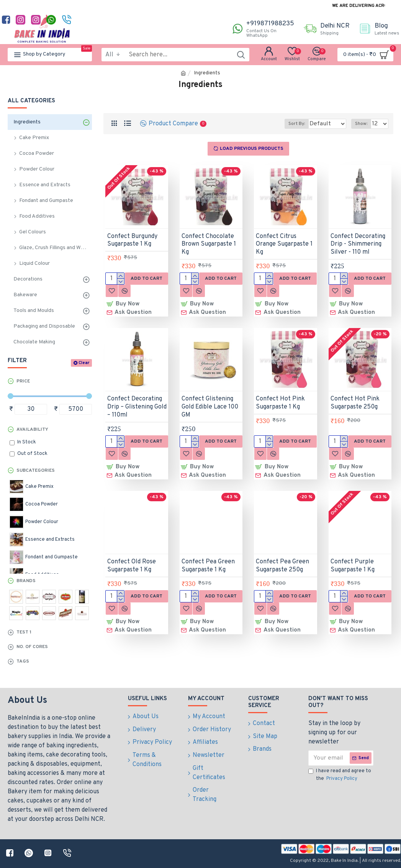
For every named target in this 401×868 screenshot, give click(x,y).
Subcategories (36, 471)
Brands (26, 581)
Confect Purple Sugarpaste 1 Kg (353, 560)
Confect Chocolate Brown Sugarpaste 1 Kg (209, 244)
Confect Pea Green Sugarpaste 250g (282, 560)
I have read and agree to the (340, 775)
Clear (84, 363)
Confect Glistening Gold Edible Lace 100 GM (210, 404)
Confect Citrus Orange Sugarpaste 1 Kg (284, 244)
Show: (363, 124)
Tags (23, 661)
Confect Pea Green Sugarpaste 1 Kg (208, 560)
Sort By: (291, 124)
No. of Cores (32, 647)
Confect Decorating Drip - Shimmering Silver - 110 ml (358, 244)
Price (23, 381)
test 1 (24, 632)
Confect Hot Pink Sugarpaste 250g (355, 400)
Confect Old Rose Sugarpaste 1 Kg (132, 560)
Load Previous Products (252, 149)
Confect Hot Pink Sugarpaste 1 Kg (280, 400)
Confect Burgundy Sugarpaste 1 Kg (132, 240)
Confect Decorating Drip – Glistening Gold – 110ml (137, 404)
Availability (32, 430)
